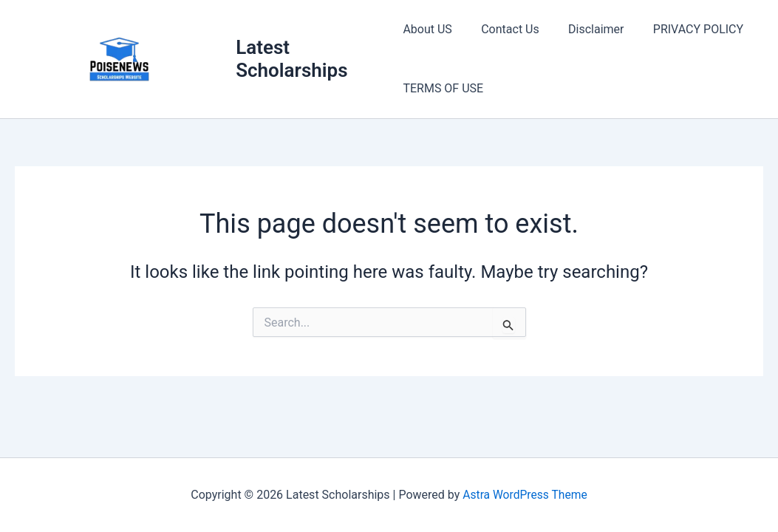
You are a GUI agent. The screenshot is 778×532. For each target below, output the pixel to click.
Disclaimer (585, 29)
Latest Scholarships (293, 59)
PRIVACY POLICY (682, 29)
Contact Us (505, 29)
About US (427, 29)
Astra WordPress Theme (525, 495)
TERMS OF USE (443, 88)
